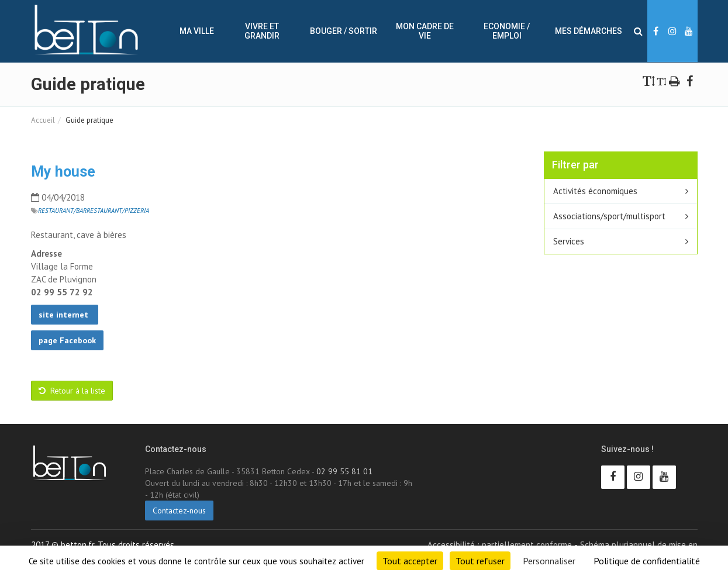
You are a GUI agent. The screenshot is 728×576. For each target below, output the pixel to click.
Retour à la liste (72, 391)
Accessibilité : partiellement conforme (500, 545)
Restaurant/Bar (62, 211)
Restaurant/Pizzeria (118, 211)
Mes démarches (589, 31)
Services (569, 241)
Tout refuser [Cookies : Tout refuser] (480, 561)
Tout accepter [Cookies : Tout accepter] (410, 561)
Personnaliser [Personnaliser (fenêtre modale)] (549, 561)
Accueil (43, 120)
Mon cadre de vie (425, 31)
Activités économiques (595, 191)
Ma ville (197, 31)
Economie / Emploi (507, 31)
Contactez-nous (179, 511)
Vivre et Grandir (262, 31)
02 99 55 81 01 (344, 471)
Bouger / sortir (344, 31)
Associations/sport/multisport (609, 216)
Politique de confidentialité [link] (647, 561)
